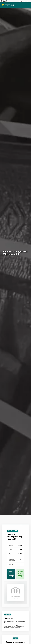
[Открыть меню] (28, 5)
